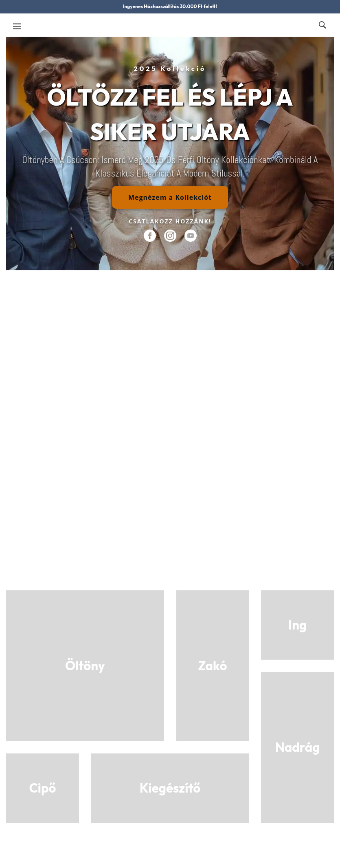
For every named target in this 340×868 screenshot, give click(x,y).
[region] (170, 154)
